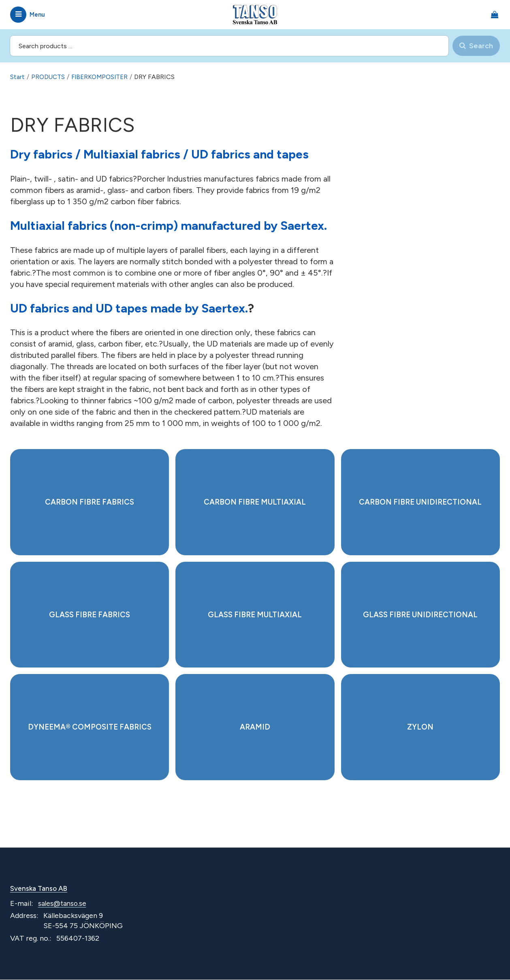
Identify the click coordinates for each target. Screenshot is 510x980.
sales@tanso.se (63, 904)
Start (17, 77)
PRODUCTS (49, 77)
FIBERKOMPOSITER (102, 77)
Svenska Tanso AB (41, 889)
